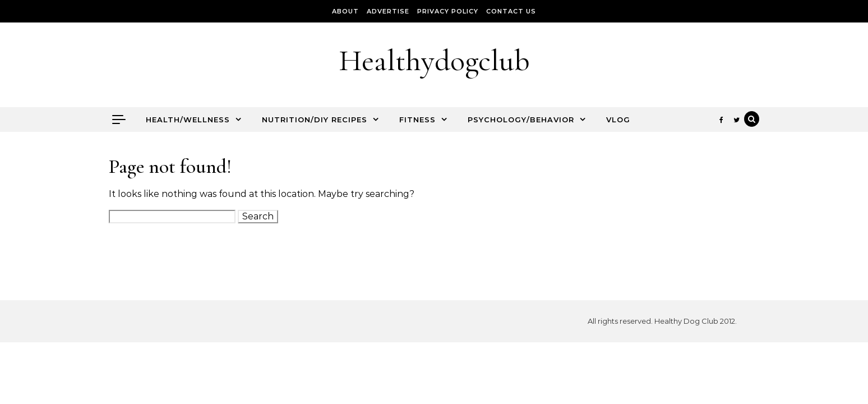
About (345, 11)
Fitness (417, 120)
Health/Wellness (188, 120)
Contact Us (511, 11)
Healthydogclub (434, 60)
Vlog (618, 120)
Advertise (388, 11)
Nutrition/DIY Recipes (315, 120)
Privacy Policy (448, 11)
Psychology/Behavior (521, 120)
